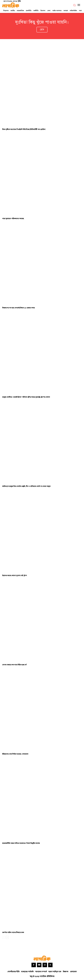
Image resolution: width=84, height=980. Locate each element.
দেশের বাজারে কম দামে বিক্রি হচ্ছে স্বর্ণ (14, 665)
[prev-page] (4, 937)
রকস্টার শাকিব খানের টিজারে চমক (13, 932)
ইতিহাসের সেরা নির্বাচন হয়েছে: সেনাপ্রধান (15, 754)
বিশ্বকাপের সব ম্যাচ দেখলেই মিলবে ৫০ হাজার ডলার (18, 308)
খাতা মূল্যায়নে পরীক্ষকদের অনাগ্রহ (13, 219)
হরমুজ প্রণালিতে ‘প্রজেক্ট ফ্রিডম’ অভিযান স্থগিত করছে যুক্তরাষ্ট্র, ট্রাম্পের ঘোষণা (26, 397)
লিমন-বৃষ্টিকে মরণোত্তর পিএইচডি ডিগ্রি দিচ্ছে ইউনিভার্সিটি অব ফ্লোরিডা (24, 129)
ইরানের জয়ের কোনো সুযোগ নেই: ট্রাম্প (15, 576)
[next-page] (7, 937)
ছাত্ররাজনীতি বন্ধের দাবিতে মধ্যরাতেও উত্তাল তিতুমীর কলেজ (21, 843)
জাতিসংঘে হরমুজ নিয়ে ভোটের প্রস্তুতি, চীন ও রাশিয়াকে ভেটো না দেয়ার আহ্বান (26, 486)
